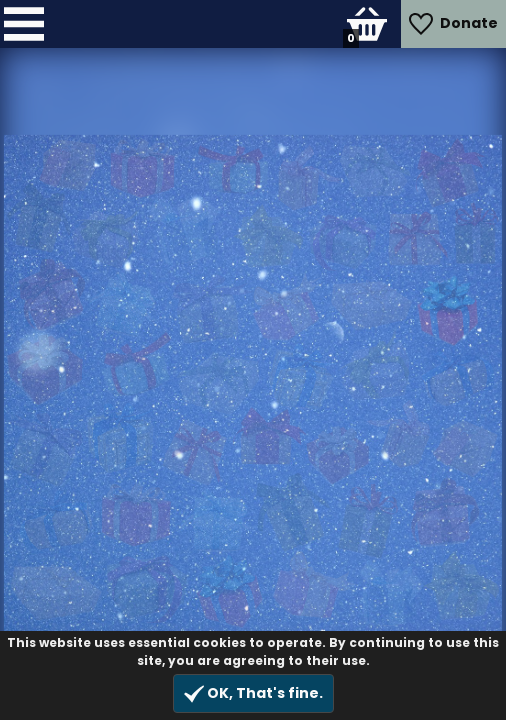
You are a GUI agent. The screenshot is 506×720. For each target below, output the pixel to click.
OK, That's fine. (253, 693)
